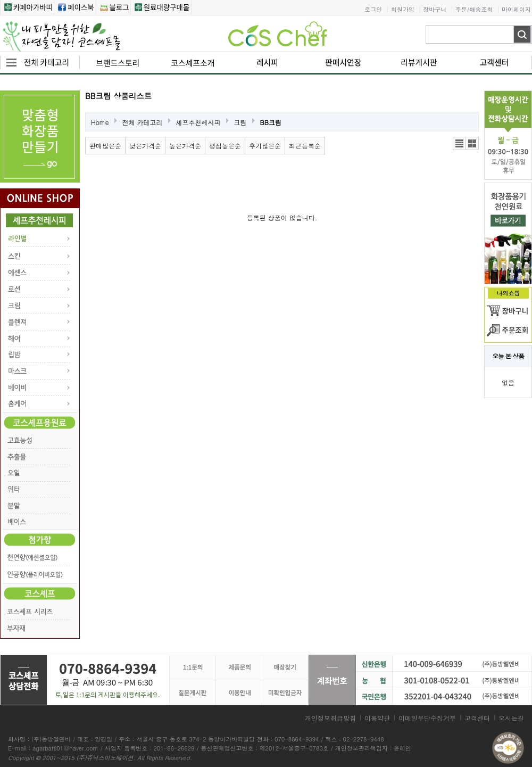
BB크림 (271, 122)
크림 (240, 122)
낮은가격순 (145, 146)
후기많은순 (265, 146)
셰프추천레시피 (198, 122)
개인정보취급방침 (330, 718)
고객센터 (477, 718)
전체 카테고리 (143, 122)
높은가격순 (185, 146)
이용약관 (377, 718)
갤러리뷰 (472, 143)
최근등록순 (305, 146)
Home (100, 122)
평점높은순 (225, 146)
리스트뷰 (459, 143)
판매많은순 (105, 146)
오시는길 (511, 718)
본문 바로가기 (0, 0)
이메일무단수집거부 (427, 718)
